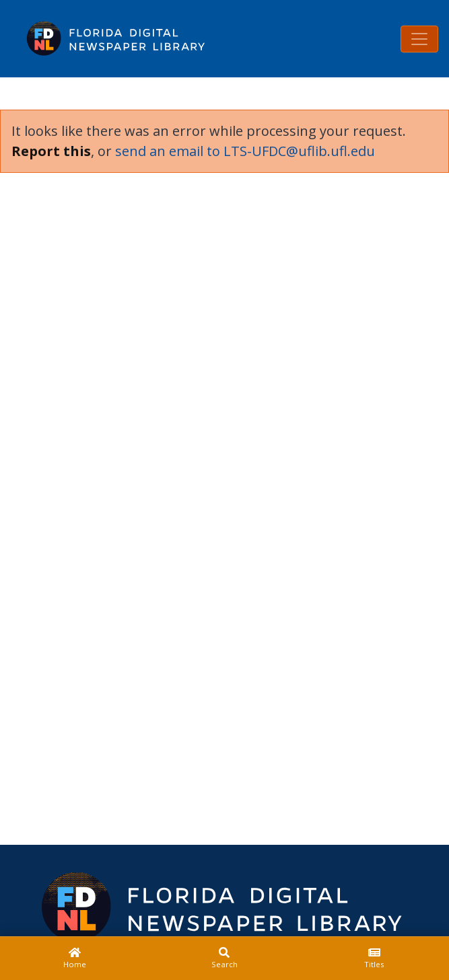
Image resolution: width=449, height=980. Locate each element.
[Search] (224, 958)
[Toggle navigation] (419, 39)
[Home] (75, 958)
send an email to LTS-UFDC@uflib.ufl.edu (245, 151)
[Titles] (374, 958)
